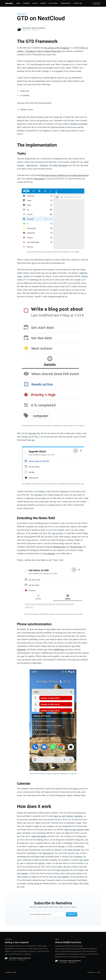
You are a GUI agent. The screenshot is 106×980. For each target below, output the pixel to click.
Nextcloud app (76, 547)
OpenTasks (22, 649)
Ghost (99, 972)
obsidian (51, 553)
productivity (22, 14)
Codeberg (26, 3)
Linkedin (43, 3)
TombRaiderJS (66, 3)
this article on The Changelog (57, 48)
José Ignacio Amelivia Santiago (34, 28)
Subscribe (96, 3)
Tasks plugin (51, 178)
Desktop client (59, 547)
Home (18, 3)
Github (35, 3)
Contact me (78, 3)
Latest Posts (91, 972)
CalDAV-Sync (59, 649)
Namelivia (9, 3)
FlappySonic (53, 3)
